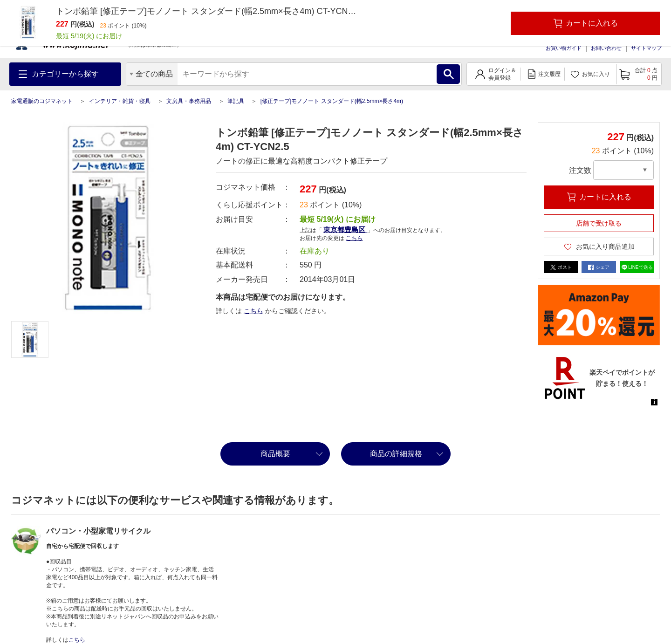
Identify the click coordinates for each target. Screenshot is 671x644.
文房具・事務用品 (189, 101)
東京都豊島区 (345, 230)
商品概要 (275, 454)
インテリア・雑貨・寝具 (120, 101)
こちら (354, 238)
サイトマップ (646, 48)
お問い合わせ (606, 48)
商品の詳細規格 (396, 454)
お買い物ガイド (564, 48)
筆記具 (236, 101)
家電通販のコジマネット (42, 101)
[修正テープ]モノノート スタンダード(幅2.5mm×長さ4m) (332, 101)
